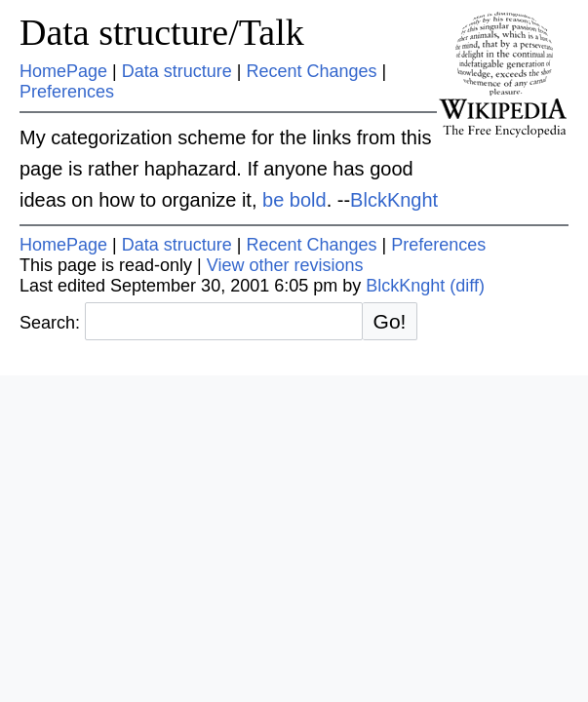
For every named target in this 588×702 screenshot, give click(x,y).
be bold (294, 200)
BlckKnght (394, 200)
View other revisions (285, 265)
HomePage (63, 71)
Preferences (67, 92)
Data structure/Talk (162, 32)
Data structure (177, 71)
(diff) (467, 286)
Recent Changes (311, 71)
